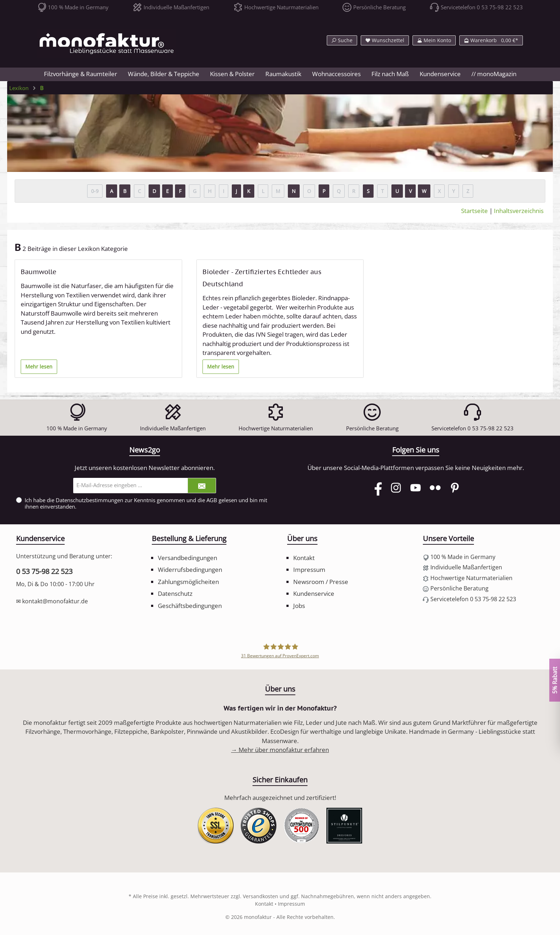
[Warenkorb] (491, 40)
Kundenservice (314, 593)
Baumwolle (39, 272)
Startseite (474, 211)
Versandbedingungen (187, 558)
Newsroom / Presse (321, 582)
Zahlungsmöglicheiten (188, 582)
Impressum (309, 570)
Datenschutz (175, 593)
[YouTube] (416, 488)
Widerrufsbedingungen (190, 570)
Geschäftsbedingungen (190, 606)
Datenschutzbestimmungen (89, 500)
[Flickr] (435, 488)
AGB (212, 500)
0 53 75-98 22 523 (44, 571)
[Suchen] (342, 40)
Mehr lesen (39, 367)
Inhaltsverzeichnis (519, 211)
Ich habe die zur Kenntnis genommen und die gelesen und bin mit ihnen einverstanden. (146, 503)
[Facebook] (376, 488)
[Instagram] (396, 488)
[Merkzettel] (385, 40)
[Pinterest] (455, 488)
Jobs (299, 606)
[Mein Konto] (434, 40)
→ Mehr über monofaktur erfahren (280, 750)
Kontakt (304, 558)
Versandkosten (261, 896)
